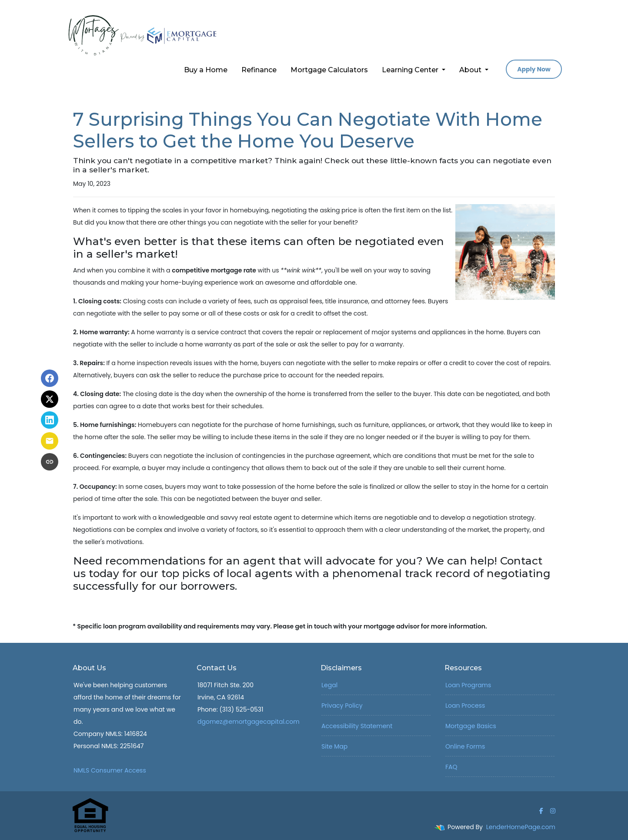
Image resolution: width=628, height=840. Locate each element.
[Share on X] (50, 399)
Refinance (259, 70)
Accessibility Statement (357, 726)
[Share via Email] (50, 441)
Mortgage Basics (471, 726)
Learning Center (411, 70)
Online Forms (465, 746)
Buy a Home (206, 70)
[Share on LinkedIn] (50, 420)
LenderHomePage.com (521, 827)
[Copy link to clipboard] (50, 462)
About (471, 70)
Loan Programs (468, 685)
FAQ (451, 767)
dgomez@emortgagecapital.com (249, 722)
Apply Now (534, 69)
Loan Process (465, 706)
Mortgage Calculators (329, 70)
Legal (329, 685)
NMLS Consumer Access (110, 770)
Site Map (334, 746)
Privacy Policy (342, 706)
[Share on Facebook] (50, 378)
